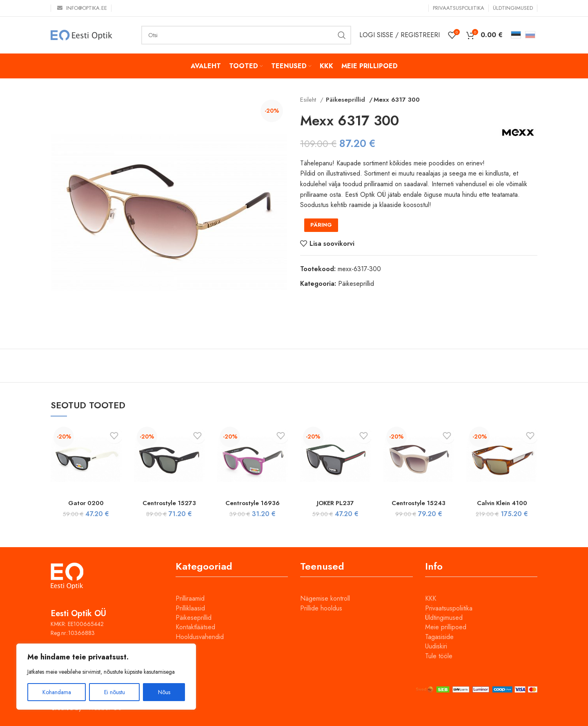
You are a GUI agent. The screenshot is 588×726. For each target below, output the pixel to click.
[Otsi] (246, 35)
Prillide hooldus (321, 608)
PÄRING (321, 225)
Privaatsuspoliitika (449, 608)
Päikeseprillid (344, 100)
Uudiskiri (436, 646)
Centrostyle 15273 (169, 503)
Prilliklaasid (190, 608)
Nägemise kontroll (325, 598)
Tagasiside (439, 637)
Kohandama (57, 692)
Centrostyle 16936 (252, 503)
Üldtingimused (444, 618)
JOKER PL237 (336, 503)
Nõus (164, 692)
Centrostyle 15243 (419, 503)
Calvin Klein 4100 (502, 503)
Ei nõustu (115, 692)
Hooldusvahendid (200, 637)
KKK (431, 598)
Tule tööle (439, 656)
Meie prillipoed (446, 627)
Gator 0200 (86, 503)
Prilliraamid (190, 598)
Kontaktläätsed (195, 627)
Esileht (309, 100)
